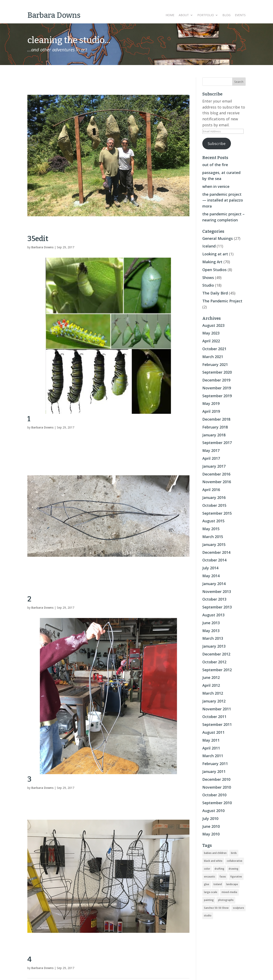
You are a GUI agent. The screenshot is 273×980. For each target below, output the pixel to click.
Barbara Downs (42, 247)
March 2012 (213, 693)
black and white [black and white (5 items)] (213, 861)
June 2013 (211, 623)
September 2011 (217, 724)
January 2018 (214, 435)
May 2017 (211, 450)
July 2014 (210, 568)
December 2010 (216, 779)
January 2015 (214, 544)
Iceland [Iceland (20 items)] (218, 884)
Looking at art (215, 254)
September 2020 (217, 372)
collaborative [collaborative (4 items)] (235, 861)
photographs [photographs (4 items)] (226, 900)
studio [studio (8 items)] (208, 915)
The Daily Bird (215, 293)
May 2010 (211, 834)
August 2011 (213, 732)
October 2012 (214, 662)
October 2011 (214, 717)
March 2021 (213, 357)
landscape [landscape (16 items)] (232, 884)
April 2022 (211, 341)
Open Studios (214, 270)
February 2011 (215, 764)
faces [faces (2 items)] (223, 877)
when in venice (216, 186)
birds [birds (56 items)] (234, 853)
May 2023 (211, 333)
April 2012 (211, 685)
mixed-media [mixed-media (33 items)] (229, 892)
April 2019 (211, 411)
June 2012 (211, 677)
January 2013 (214, 646)
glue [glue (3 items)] (207, 884)
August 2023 (213, 325)
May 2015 (211, 529)
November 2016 (217, 482)
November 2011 (217, 709)
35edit (38, 239)
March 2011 (213, 756)
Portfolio (206, 15)
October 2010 (214, 795)
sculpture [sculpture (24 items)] (238, 908)
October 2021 (214, 349)
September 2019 (217, 396)
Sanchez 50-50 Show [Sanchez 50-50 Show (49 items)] (216, 908)
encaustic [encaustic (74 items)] (210, 877)
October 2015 (214, 505)
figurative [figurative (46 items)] (236, 877)
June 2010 (211, 826)
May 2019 (211, 403)
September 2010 (217, 803)
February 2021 (215, 364)
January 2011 (214, 771)
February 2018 (215, 427)
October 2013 (214, 599)
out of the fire (215, 165)
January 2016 (214, 497)
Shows (208, 278)
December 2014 (216, 552)
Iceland (209, 246)
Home (170, 15)
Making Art (212, 262)
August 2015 (213, 521)
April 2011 (211, 748)
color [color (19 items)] (207, 869)
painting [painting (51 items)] (209, 900)
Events (240, 15)
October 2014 (214, 560)
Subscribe (217, 144)
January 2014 (214, 584)
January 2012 (214, 701)
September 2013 (217, 607)
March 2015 (213, 537)
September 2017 (217, 443)
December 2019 (216, 380)
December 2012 (216, 654)
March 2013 (213, 638)
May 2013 (211, 631)
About (184, 15)
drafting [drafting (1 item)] (219, 869)
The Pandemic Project (222, 301)
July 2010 (210, 818)
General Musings (218, 238)
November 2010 (217, 787)
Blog (226, 15)
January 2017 (214, 466)
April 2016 (211, 490)
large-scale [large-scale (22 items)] (211, 892)
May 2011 (211, 740)
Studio (208, 285)
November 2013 (217, 591)
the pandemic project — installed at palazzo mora (223, 200)
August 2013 (213, 615)
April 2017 (211, 458)
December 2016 (216, 474)
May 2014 (211, 576)
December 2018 (216, 419)
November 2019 (217, 388)
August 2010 (213, 811)
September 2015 (217, 513)
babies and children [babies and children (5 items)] (215, 853)
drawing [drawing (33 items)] (234, 869)
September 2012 (217, 670)
